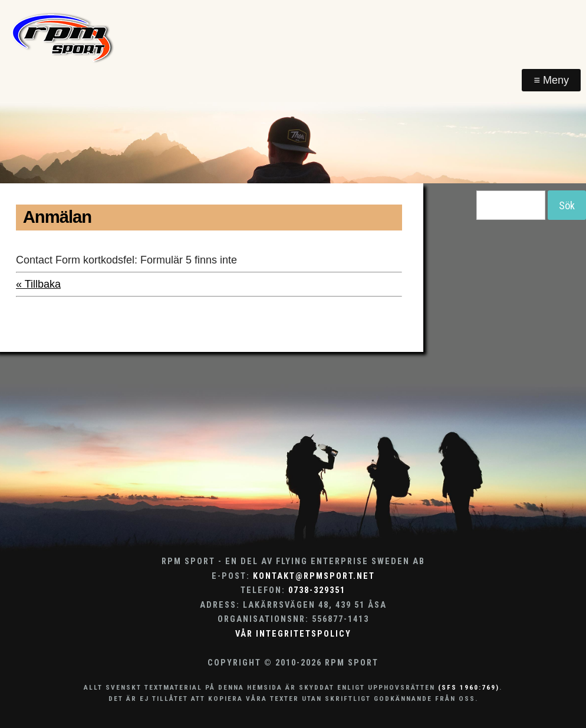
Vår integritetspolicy (293, 634)
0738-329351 (317, 590)
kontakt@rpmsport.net (314, 576)
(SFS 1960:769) (469, 687)
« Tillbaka (38, 284)
